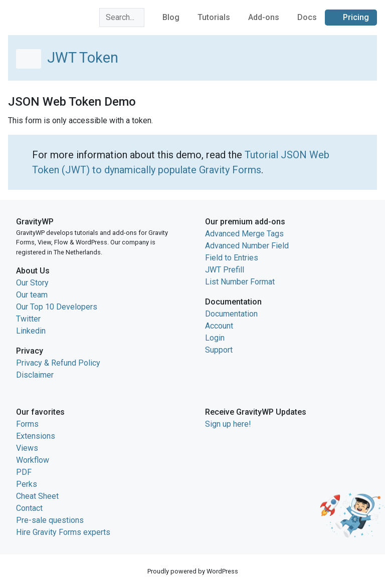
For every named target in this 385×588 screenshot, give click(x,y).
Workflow (33, 460)
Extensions (36, 436)
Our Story (32, 283)
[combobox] (122, 18)
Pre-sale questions (50, 520)
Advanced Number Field (247, 246)
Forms (27, 424)
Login (215, 338)
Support (219, 350)
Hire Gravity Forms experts (63, 532)
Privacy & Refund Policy (58, 363)
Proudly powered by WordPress (193, 571)
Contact (29, 508)
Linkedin (31, 331)
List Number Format (240, 282)
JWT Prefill (225, 270)
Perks (27, 484)
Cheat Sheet (37, 496)
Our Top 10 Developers (57, 307)
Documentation (231, 314)
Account (219, 326)
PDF (24, 472)
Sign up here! (228, 424)
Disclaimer (35, 375)
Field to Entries (232, 258)
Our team (32, 295)
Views (27, 448)
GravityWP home (37, 16)
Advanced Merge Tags (244, 234)
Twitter (28, 319)
